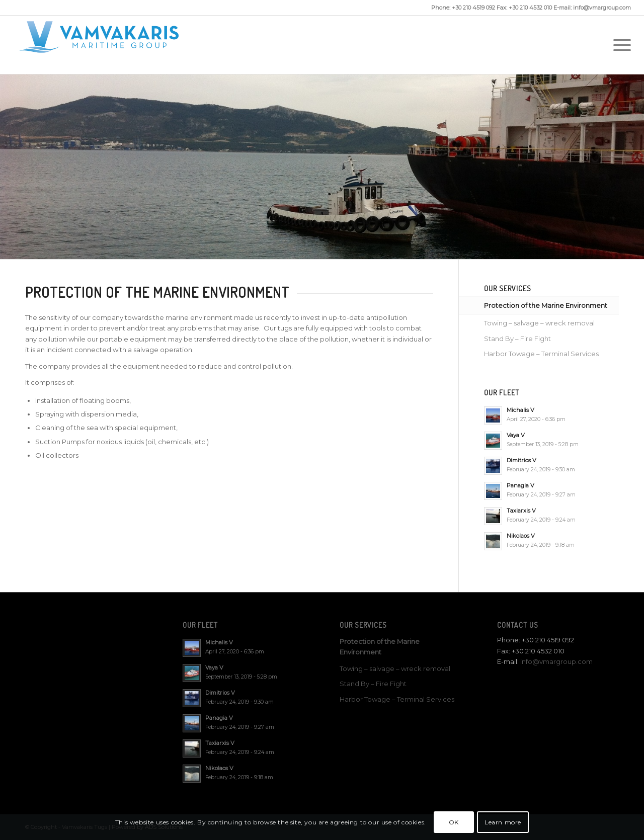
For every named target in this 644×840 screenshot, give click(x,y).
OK (454, 822)
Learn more (503, 822)
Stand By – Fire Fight (517, 339)
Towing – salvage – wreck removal (539, 323)
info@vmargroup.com (556, 661)
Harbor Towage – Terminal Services (541, 354)
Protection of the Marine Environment (546, 305)
